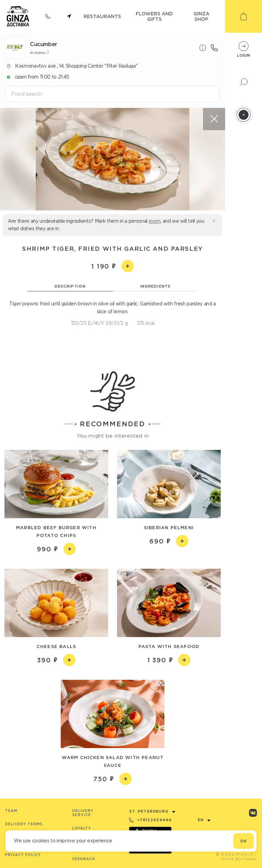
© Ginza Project (235, 854)
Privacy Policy (23, 855)
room (155, 221)
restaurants (102, 16)
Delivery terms (24, 824)
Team (11, 811)
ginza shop (201, 16)
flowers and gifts (154, 16)
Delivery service (83, 813)
